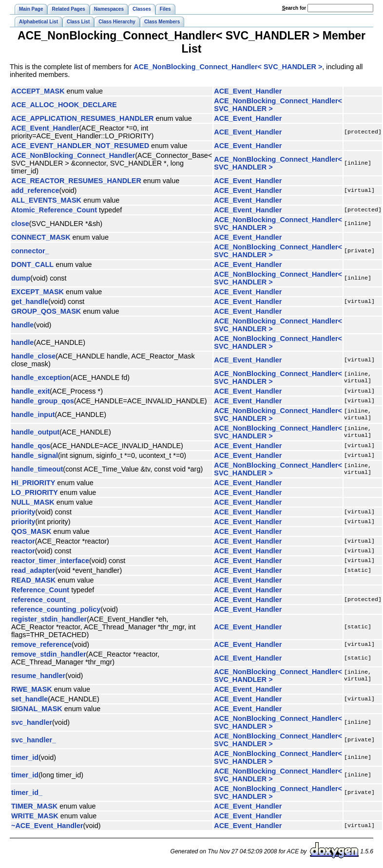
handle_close (33, 356)
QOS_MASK (31, 531)
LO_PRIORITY (35, 492)
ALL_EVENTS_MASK (46, 200)
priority (23, 512)
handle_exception (41, 377)
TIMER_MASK (34, 806)
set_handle (29, 699)
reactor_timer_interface (50, 561)
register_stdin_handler (49, 619)
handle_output (35, 432)
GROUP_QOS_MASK (46, 311)
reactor (23, 541)
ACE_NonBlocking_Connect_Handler (73, 155)
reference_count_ (40, 600)
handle (22, 325)
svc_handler (32, 722)
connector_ (30, 251)
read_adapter (33, 570)
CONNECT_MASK (41, 237)
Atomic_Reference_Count (54, 210)
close (20, 224)
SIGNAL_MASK (37, 709)
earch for (294, 8)
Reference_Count (40, 590)
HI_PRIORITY (33, 483)
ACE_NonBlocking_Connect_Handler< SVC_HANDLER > (228, 67)
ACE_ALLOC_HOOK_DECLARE (64, 105)
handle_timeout (37, 469)
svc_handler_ (34, 740)
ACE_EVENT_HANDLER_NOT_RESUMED (80, 146)
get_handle (30, 302)
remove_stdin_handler (49, 654)
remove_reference (41, 644)
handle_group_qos (43, 401)
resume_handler (38, 676)
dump (21, 278)
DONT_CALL (32, 264)
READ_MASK (33, 580)
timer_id (25, 757)
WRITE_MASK (35, 816)
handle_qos (31, 446)
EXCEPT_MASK (38, 292)
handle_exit (30, 391)
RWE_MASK (32, 689)
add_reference (35, 190)
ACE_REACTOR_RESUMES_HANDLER (76, 181)
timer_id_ (27, 793)
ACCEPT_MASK (38, 91)
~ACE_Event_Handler (47, 826)
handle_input (33, 415)
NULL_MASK (33, 502)
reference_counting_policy (56, 609)
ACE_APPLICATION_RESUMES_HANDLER (82, 118)
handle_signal (35, 455)
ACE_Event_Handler (248, 91)
